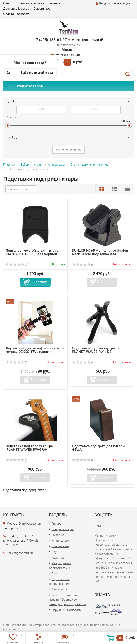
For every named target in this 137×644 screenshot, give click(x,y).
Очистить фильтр (68, 150)
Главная (9, 165)
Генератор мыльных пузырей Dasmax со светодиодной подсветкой (68, 600)
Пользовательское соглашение (38, 3)
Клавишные (60, 540)
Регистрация (121, 3)
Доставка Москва (16, 8)
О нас (7, 3)
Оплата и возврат (16, 14)
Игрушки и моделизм (67, 610)
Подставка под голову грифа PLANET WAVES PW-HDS (96, 350)
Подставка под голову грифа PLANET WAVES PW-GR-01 (29, 448)
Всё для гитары (31, 165)
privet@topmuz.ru (68, 55)
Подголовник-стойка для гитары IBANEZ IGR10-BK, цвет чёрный (33, 252)
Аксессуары (56, 165)
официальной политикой (112, 558)
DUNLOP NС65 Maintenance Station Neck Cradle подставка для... (100, 252)
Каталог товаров (25, 86)
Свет (55, 573)
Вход (101, 3)
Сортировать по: (18, 189)
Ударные (58, 557)
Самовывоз (42, 8)
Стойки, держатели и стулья (90, 165)
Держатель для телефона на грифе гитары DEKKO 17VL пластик (35, 350)
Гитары (57, 523)
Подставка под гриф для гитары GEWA (99, 448)
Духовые (58, 535)
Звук (55, 552)
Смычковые (60, 546)
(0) (17, 265)
